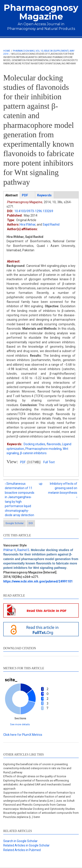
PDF (23, 462)
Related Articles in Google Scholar (26, 845)
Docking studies (34, 444)
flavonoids (54, 444)
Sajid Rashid (51, 224)
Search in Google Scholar (20, 841)
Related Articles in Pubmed (22, 850)
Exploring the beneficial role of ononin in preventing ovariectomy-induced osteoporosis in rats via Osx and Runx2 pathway (37, 768)
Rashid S (23, 550)
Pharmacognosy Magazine (41, 12)
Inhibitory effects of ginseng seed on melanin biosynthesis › (63, 490)
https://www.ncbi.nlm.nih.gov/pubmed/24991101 (38, 581)
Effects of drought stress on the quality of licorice (35, 776)
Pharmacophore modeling (43, 449)
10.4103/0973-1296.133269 (34, 211)
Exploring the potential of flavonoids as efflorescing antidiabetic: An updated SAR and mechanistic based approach (37, 785)
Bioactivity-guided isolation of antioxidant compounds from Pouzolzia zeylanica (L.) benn (41, 815)
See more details (20, 724)
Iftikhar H (10, 550)
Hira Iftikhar (28, 224)
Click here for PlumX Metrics (23, 735)
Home (7, 51)
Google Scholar (15, 523)
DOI (31, 523)
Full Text (49, 462)
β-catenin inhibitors (33, 453)
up (40, 484)
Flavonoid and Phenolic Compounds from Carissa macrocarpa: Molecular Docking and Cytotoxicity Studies (39, 807)
